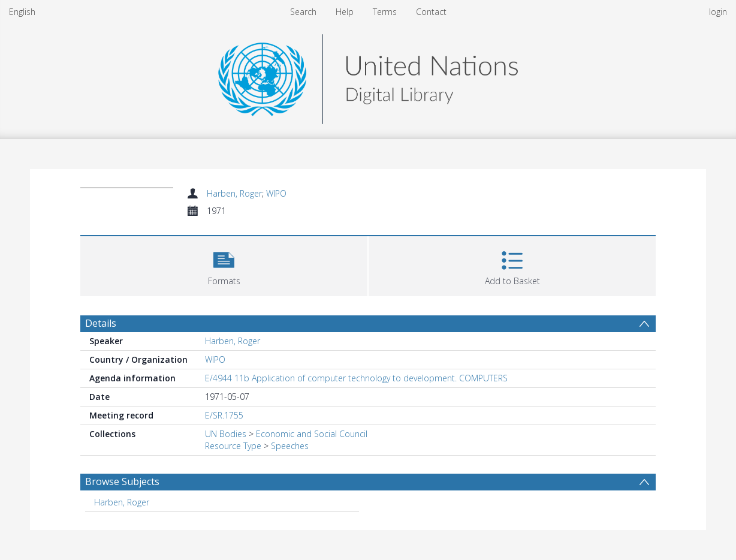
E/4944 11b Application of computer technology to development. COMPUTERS (356, 378)
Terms (385, 12)
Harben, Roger (234, 193)
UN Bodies (226, 434)
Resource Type (233, 446)
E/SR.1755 (224, 415)
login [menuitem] (718, 12)
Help (345, 12)
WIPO (276, 193)
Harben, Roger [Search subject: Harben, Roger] (122, 502)
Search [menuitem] (303, 12)
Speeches (290, 446)
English (22, 12)
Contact (431, 12)
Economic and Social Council (312, 434)
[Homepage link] (368, 76)
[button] (224, 265)
